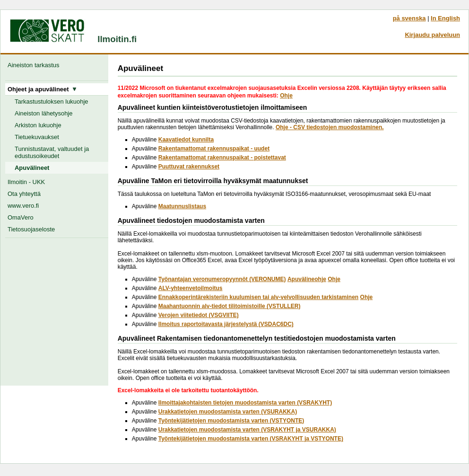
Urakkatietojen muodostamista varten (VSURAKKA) (228, 412)
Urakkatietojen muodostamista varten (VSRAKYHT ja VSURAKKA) (247, 430)
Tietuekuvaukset (37, 137)
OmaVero (21, 217)
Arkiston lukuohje (38, 125)
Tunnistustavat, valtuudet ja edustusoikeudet (52, 152)
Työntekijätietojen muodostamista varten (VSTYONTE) (231, 421)
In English (445, 18)
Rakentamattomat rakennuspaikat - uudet (214, 149)
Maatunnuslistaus (182, 206)
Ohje (286, 96)
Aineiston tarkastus (35, 65)
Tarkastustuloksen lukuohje (52, 101)
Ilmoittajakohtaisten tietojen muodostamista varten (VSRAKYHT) (245, 403)
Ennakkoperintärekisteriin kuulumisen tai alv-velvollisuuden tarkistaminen (258, 297)
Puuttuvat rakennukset (189, 167)
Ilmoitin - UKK (26, 182)
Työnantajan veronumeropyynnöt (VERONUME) (222, 279)
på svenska (409, 18)
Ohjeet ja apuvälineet (42, 89)
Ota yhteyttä (24, 194)
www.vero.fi (23, 206)
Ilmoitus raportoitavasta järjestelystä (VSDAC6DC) (226, 324)
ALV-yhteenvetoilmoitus (191, 288)
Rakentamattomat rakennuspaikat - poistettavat (222, 158)
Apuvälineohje (307, 279)
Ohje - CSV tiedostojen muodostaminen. (330, 127)
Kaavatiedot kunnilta (186, 140)
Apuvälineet (32, 168)
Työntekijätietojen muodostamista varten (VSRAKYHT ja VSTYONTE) (251, 439)
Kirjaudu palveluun (432, 35)
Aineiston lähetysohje (43, 113)
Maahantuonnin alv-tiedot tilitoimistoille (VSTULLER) (230, 306)
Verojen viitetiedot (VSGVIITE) (199, 315)
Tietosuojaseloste (31, 229)
